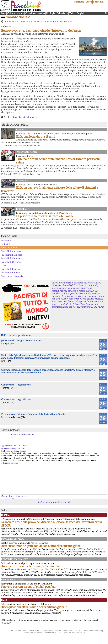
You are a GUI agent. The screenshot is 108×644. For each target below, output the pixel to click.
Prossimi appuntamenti (18, 335)
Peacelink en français (12, 276)
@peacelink (7, 446)
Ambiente (9, 21)
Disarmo (6, 515)
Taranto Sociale (18, 17)
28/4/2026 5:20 (20, 496)
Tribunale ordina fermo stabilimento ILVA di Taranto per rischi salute (58, 161)
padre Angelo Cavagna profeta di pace (21, 340)
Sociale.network (11, 430)
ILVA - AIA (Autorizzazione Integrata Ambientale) (47, 21)
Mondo (20, 13)
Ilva (18, 21)
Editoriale (23, 209)
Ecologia (51, 13)
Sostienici (98, 2)
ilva (20, 117)
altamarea (32, 117)
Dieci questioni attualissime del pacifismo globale (34, 607)
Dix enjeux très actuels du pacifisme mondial (31, 566)
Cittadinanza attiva (35, 13)
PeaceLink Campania (12, 258)
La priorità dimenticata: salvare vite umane (45, 216)
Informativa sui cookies (33, 633)
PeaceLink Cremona (11, 262)
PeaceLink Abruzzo (11, 251)
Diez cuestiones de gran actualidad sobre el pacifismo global (41, 546)
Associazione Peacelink (22, 435)
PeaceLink (9, 236)
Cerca (89, 2)
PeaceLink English (10, 272)
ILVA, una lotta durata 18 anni (36, 137)
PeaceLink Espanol (10, 269)
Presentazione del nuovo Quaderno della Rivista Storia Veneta (33, 414)
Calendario (62, 13)
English (81, 13)
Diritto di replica (50, 633)
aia (25, 117)
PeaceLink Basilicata (11, 255)
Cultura (11, 13)
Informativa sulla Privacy (93, 631)
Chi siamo (79, 2)
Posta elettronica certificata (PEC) (71, 633)
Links (3, 265)
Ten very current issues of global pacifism (29, 587)
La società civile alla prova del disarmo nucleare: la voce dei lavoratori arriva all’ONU (52, 524)
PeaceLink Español (13, 539)
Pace (3, 13)
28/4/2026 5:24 (20, 446)
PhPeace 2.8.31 (76, 631)
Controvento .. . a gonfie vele (16, 385)
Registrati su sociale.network (54, 502)
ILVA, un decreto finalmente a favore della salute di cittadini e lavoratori (50, 189)
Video (72, 13)
